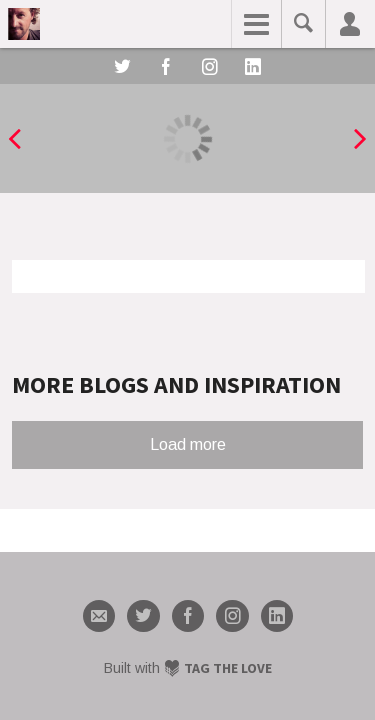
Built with (188, 668)
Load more (188, 444)
